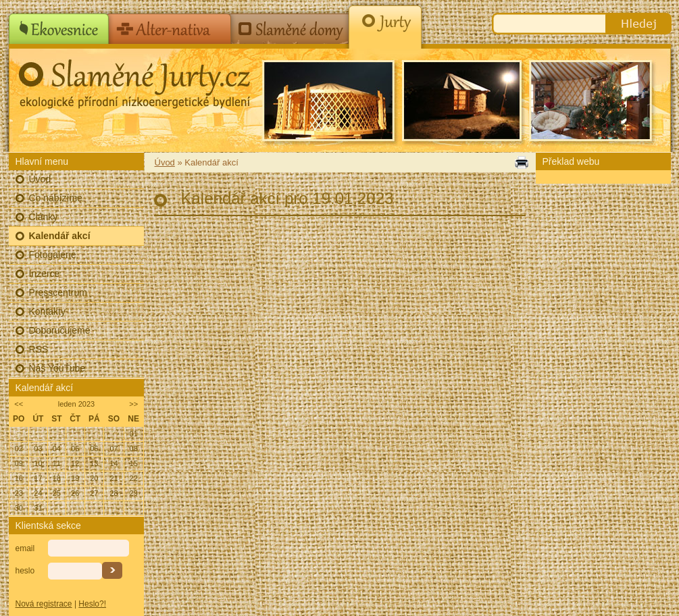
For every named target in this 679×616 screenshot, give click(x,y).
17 (38, 478)
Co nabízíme (56, 198)
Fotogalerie (53, 255)
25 (57, 493)
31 (38, 508)
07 (114, 448)
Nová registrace (44, 604)
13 (94, 463)
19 (75, 478)
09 (19, 463)
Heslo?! (92, 604)
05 (75, 448)
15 (134, 463)
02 (19, 448)
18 (57, 478)
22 (134, 478)
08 (134, 448)
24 (38, 493)
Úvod (40, 179)
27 (94, 493)
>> (133, 404)
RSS (39, 349)
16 (19, 478)
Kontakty (47, 311)
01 (134, 434)
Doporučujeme (60, 330)
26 (75, 493)
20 (94, 478)
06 (94, 448)
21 (114, 478)
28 (114, 493)
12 (75, 463)
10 (38, 463)
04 (57, 448)
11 (57, 463)
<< (19, 404)
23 (19, 493)
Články (44, 217)
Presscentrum (58, 292)
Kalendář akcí (60, 236)
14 (114, 463)
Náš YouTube (57, 368)
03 (38, 448)
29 (134, 493)
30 (19, 508)
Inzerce (45, 274)
